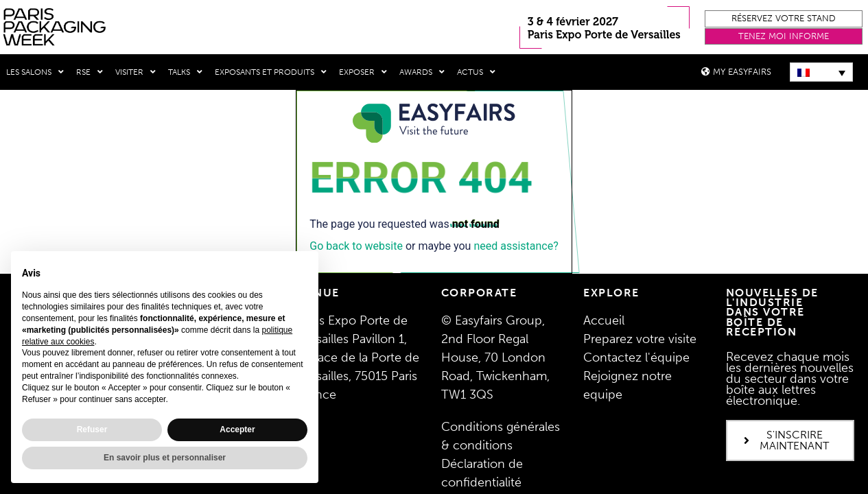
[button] (784, 19)
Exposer (363, 72)
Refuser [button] (92, 430)
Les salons (35, 72)
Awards (422, 72)
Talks (185, 72)
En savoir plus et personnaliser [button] (165, 458)
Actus (476, 72)
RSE (90, 72)
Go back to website (356, 245)
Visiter (136, 72)
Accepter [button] (237, 430)
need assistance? (516, 245)
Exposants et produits (271, 72)
